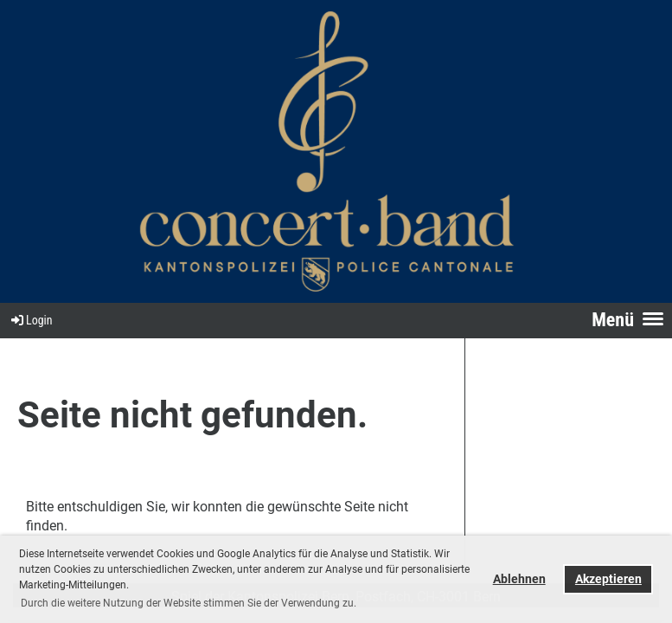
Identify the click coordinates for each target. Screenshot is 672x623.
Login (31, 320)
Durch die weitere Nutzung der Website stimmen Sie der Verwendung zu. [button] (189, 603)
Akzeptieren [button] (608, 579)
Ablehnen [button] (519, 579)
